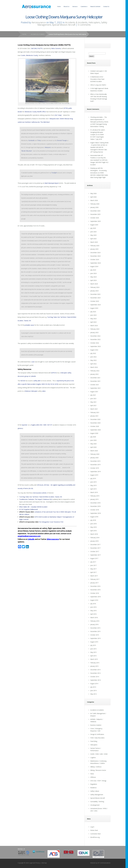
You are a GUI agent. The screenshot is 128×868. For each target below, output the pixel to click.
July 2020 (93, 437)
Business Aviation (96, 725)
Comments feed (95, 834)
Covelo (23, 55)
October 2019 (95, 468)
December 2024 (95, 253)
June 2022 (93, 357)
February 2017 (95, 579)
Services (75, 7)
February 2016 (95, 621)
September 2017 (95, 555)
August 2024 (94, 266)
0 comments (84, 25)
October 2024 (95, 259)
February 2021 (95, 412)
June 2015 (93, 649)
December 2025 (95, 211)
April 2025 (93, 239)
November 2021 (95, 381)
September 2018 (95, 513)
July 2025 (93, 228)
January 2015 (94, 666)
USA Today (58, 115)
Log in (92, 827)
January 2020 (94, 458)
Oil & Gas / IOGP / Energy (98, 781)
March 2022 (94, 367)
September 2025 (95, 221)
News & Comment (95, 7)
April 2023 (93, 322)
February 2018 (95, 538)
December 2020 (95, 419)
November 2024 (95, 256)
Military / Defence (96, 767)
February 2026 (95, 204)
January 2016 (94, 624)
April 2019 (93, 489)
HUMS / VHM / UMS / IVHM (99, 754)
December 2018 (95, 503)
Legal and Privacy (35, 863)
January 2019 (94, 499)
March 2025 (94, 242)
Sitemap (44, 863)
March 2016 (94, 617)
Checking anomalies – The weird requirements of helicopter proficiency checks (99, 119)
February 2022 (95, 371)
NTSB (66, 108)
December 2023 (95, 294)
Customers (84, 7)
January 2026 (94, 207)
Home (59, 7)
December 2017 (95, 545)
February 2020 (95, 454)
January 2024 (94, 291)
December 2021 (95, 378)
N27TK (40, 48)
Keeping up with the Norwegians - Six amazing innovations (98, 170)
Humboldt (31, 140)
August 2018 (94, 517)
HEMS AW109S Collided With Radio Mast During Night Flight (99, 175)
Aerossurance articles (40, 493)
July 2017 (93, 562)
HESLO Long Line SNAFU (98, 85)
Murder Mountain (27, 151)
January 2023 (94, 332)
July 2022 (93, 353)
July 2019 (93, 478)
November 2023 (95, 298)
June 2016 (93, 607)
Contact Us (106, 7)
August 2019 (94, 475)
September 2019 (95, 472)
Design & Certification (97, 734)
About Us (67, 7)
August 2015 (94, 642)
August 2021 (94, 392)
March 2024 (94, 284)
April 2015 (93, 656)
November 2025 (95, 214)
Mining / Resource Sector (98, 770)
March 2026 (94, 200)
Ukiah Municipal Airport (52, 183)
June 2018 (93, 524)
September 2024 (95, 263)
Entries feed (94, 830)
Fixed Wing (94, 741)
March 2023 (94, 326)
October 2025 (95, 218)
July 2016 (93, 604)
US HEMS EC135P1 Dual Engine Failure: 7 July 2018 (97, 137)
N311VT (50, 425)
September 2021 (95, 388)
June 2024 (93, 273)
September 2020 (95, 430)
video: (44, 391)
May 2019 (93, 485)
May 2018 (93, 527)
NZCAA (23, 381)
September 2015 (95, 638)
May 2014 (93, 694)
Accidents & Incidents (76, 22)
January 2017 (94, 583)
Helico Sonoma (56, 48)
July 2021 (93, 395)
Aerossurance (39, 22)
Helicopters (94, 22)
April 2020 (93, 447)
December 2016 (95, 586)
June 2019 (93, 482)
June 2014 (93, 690)
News (92, 774)
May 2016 (93, 611)
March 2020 (94, 451)
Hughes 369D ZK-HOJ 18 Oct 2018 (47, 384)
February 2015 (95, 663)
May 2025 (93, 235)
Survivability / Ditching (97, 802)
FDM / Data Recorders (97, 738)
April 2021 (93, 405)
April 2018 (93, 531)
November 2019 (95, 465)
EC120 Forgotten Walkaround (28, 509)
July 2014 (93, 687)
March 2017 (94, 576)
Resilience (93, 788)
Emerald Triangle (62, 140)
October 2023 (95, 301)
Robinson (46, 499)
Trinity (39, 140)
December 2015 (95, 628)
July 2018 (93, 520)
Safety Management (97, 795)
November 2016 (95, 590)
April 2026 (93, 197)
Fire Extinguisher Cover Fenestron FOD (51, 522)
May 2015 (93, 652)
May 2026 (93, 193)
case (33, 362)
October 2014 (95, 677)
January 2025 (94, 249)
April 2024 (93, 280)
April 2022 (93, 364)
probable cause (29, 325)
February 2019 (95, 496)
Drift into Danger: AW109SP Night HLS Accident (99, 162)
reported (25, 425)
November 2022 (95, 339)
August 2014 (94, 684)
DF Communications (104, 863)
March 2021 (94, 409)
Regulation (94, 784)
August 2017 (94, 558)
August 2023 (94, 308)
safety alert (37, 381)
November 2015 (95, 631)
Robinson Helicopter (31, 391)
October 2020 (95, 426)
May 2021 (93, 402)
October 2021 (95, 385)
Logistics (93, 757)
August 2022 (94, 350)
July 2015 (93, 645)
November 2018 (95, 506)
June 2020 (93, 440)
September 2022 (95, 346)
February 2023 (95, 329)
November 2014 (95, 673)
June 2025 (93, 232)
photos (20, 428)
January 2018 (94, 541)
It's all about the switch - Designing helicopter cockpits (98, 132)
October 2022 (95, 343)
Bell (32, 48)
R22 (51, 499)
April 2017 (93, 572)
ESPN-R (54, 373)
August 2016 (94, 600)
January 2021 (94, 416)
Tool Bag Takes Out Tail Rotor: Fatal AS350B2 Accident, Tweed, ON (41, 497)
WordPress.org (95, 837)
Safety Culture (95, 791)
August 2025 (94, 225)
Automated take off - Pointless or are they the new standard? (98, 158)
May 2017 (93, 569)
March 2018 (94, 534)
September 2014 (95, 680)
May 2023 (93, 319)
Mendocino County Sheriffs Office (35, 112)
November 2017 (95, 548)
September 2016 (95, 597)
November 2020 (95, 423)
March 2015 (94, 659)
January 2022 (94, 374)
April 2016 (93, 614)
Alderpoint (48, 147)
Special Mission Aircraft (64, 25)
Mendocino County (32, 55)
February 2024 (95, 287)
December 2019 (95, 461)
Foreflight (54, 173)
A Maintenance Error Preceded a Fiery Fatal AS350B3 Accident (97, 79)
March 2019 (94, 492)
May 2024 (93, 277)
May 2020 (93, 444)
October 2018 (95, 510)
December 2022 (95, 336)
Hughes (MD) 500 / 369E (39, 425)
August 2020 (94, 433)
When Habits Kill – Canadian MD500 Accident (33, 507)
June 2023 (93, 315)
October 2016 (95, 593)
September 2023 (95, 305)
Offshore (93, 777)
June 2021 (93, 399)
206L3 (36, 48)
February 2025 (95, 246)
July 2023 (93, 312)
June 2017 (93, 565)
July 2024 (93, 270)
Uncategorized (95, 805)
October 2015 (95, 635)
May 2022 (93, 360)
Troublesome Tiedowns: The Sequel (30, 499)
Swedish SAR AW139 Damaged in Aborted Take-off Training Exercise (99, 150)
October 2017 (95, 551)
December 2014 (95, 670)
